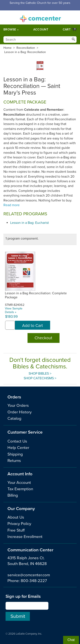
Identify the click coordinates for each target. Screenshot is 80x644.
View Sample (14, 308)
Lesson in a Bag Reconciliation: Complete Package (36, 295)
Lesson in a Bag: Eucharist (30, 223)
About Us (16, 517)
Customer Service (25, 432)
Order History (20, 412)
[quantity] (10, 325)
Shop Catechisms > (40, 378)
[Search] (40, 40)
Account (41, 29)
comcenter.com (40, 17)
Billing (13, 495)
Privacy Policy (19, 524)
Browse (10, 29)
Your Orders (18, 405)
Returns (14, 461)
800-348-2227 (34, 581)
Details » (11, 312)
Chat (71, 640)
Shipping (15, 454)
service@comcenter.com (29, 575)
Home (7, 48)
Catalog (14, 418)
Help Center (18, 448)
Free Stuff (16, 530)
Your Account (19, 483)
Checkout (43, 338)
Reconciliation (26, 48)
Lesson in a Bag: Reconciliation (25, 52)
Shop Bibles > (40, 374)
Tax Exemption (20, 489)
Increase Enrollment (25, 537)
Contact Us (17, 441)
